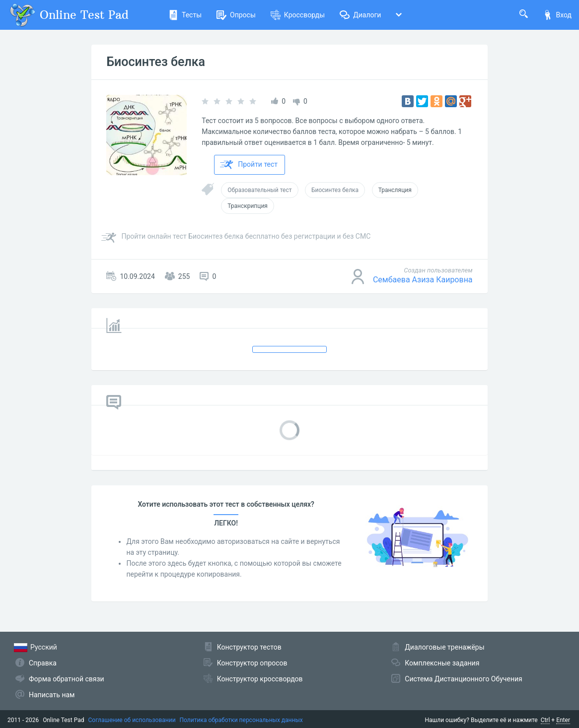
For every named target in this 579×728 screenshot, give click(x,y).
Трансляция (395, 190)
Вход (557, 15)
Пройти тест (249, 165)
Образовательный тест (259, 190)
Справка (43, 663)
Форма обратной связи (67, 679)
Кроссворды (298, 15)
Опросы (236, 15)
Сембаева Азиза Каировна (423, 280)
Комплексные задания (442, 663)
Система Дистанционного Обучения (463, 679)
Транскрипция (248, 206)
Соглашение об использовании (132, 720)
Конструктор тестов (249, 647)
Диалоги (360, 15)
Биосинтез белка (156, 62)
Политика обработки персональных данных (241, 720)
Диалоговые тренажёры (444, 647)
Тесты (185, 15)
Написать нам (52, 695)
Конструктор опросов (252, 663)
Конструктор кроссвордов (260, 679)
